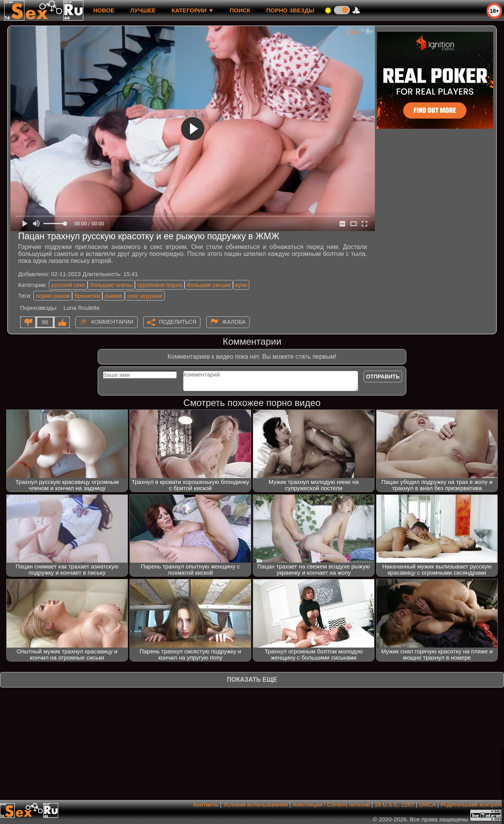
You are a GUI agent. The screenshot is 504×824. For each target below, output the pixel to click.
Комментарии (112, 322)
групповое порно (160, 285)
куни (241, 285)
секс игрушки (145, 296)
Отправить (383, 377)
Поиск (240, 10)
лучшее (143, 10)
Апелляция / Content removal (331, 804)
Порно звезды (290, 10)
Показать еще (252, 680)
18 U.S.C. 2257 (394, 804)
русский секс (68, 285)
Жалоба (234, 322)
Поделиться (178, 322)
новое (104, 10)
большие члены (111, 285)
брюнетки (87, 296)
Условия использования (256, 804)
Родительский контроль (472, 804)
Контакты (206, 804)
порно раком (53, 296)
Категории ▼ (193, 10)
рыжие (114, 296)
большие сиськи (209, 285)
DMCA (427, 804)
